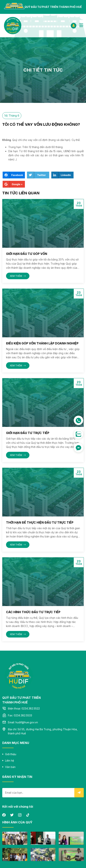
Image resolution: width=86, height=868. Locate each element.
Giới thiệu (11, 754)
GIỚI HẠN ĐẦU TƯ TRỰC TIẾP (28, 433)
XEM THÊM (18, 276)
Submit (79, 793)
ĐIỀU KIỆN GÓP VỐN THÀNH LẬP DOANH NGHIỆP (42, 343)
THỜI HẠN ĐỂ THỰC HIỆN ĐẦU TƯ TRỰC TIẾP (40, 522)
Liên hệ (10, 761)
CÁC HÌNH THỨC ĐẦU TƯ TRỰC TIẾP (33, 612)
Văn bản (10, 767)
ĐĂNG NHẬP (74, 25)
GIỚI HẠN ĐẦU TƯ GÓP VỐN (27, 254)
